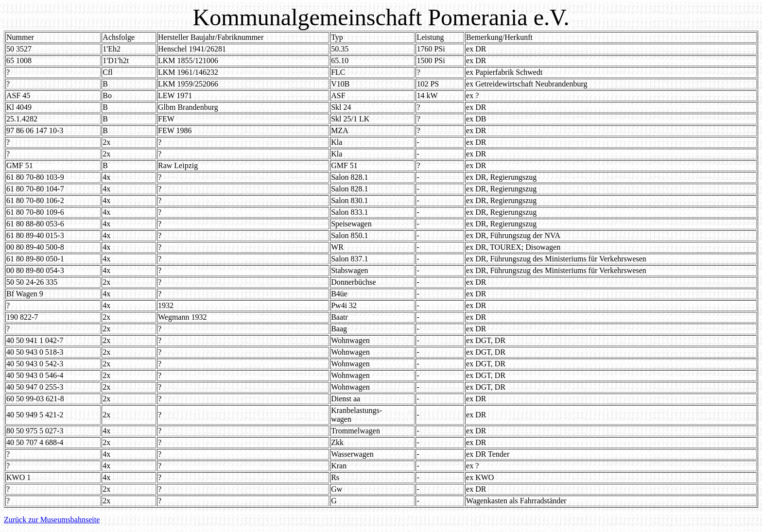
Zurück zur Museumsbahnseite (52, 520)
